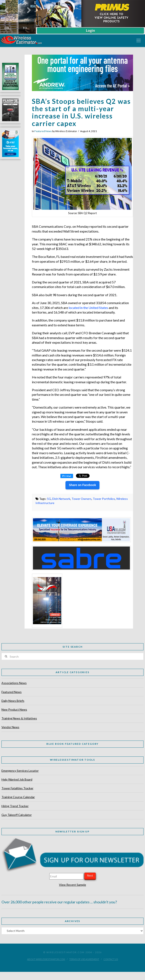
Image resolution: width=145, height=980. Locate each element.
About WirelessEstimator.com (46, 959)
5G (49, 499)
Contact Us (111, 959)
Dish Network (61, 499)
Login (90, 31)
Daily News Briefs (13, 701)
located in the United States (88, 308)
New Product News (14, 709)
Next (90, 876)
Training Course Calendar (18, 797)
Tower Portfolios (104, 499)
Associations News (14, 683)
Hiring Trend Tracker (15, 806)
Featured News (43, 131)
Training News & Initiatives (19, 718)
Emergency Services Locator (20, 771)
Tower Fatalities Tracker (17, 788)
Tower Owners (82, 499)
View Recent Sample (72, 885)
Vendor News (10, 727)
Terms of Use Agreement (84, 959)
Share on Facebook (82, 485)
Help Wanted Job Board (17, 779)
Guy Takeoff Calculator (17, 815)
